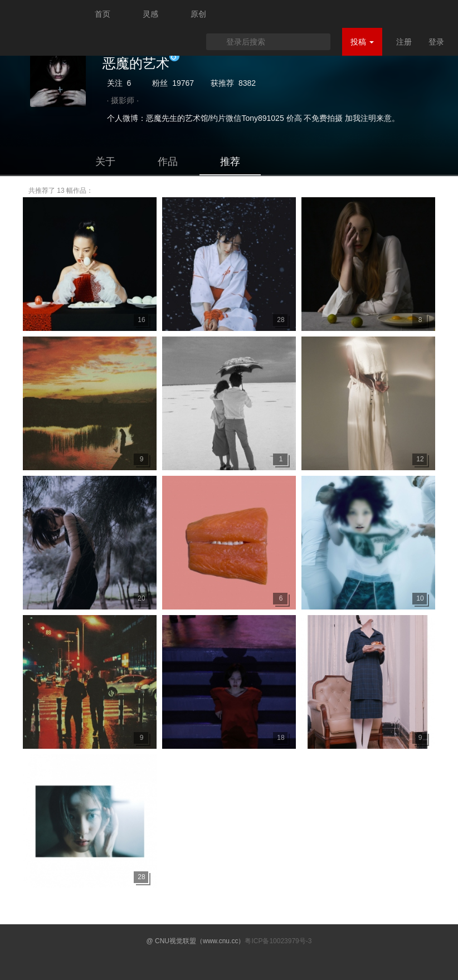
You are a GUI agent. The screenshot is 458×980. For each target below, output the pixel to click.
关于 (105, 162)
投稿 (362, 42)
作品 (168, 162)
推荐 (230, 162)
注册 (404, 42)
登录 (436, 42)
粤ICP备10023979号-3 (278, 941)
